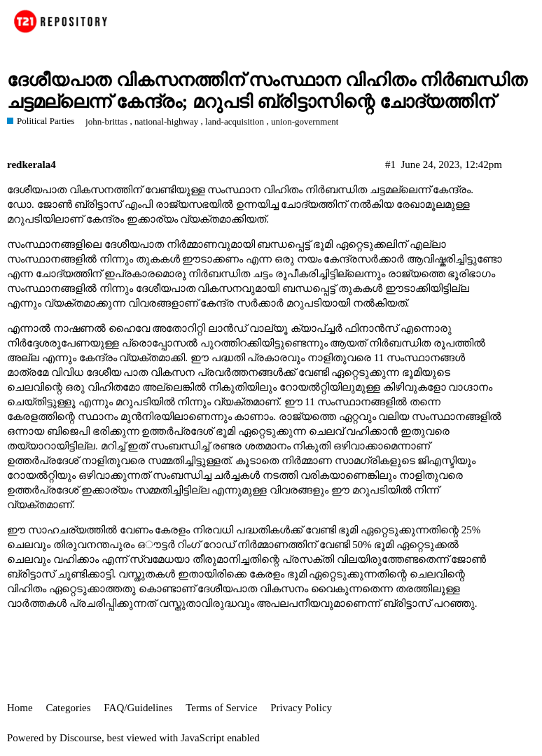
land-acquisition (235, 121)
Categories (68, 708)
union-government (305, 121)
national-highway (166, 121)
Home (20, 708)
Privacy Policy (301, 708)
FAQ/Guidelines (138, 708)
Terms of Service (221, 708)
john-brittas (106, 121)
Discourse (81, 738)
